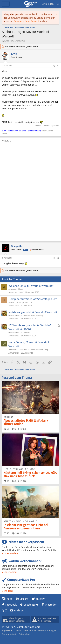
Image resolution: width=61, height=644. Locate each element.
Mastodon (51, 605)
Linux (20, 289)
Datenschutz (25, 634)
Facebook (11, 605)
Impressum (7, 631)
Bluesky (40, 599)
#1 (58, 66)
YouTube (19, 611)
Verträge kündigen (47, 631)
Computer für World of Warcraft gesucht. (33, 299)
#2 (58, 258)
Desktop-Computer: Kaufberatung (33, 350)
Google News (31, 605)
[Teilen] (54, 66)
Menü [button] (6, 4)
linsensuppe (14, 316)
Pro (25, 250)
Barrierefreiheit (9, 634)
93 (7, 533)
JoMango (12, 289)
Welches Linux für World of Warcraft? (31, 286)
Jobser (11, 302)
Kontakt (18, 631)
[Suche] (58, 4)
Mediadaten (30, 631)
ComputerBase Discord (26, 21)
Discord (24, 599)
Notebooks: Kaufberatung (32, 316)
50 (7, 481)
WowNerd (13, 350)
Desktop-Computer (24, 302)
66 (7, 429)
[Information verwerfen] (56, 15)
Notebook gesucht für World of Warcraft (33, 312)
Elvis (7, 41)
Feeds (9, 599)
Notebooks (25, 333)
